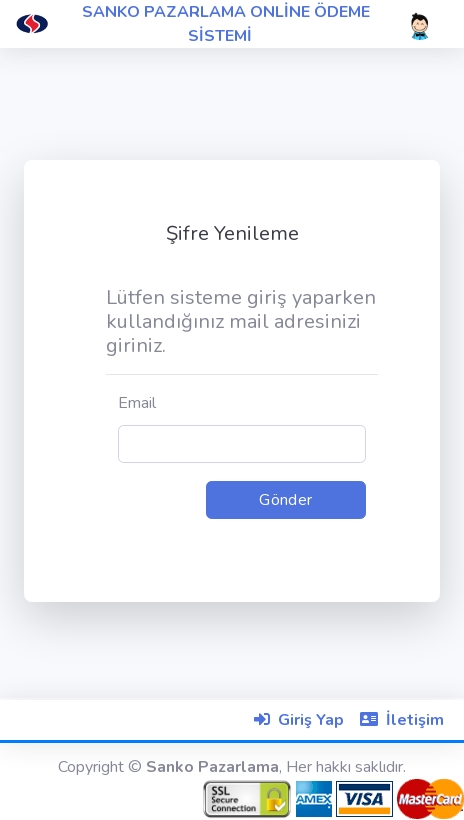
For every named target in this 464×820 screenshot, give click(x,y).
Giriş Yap (311, 720)
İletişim (415, 720)
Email (137, 403)
